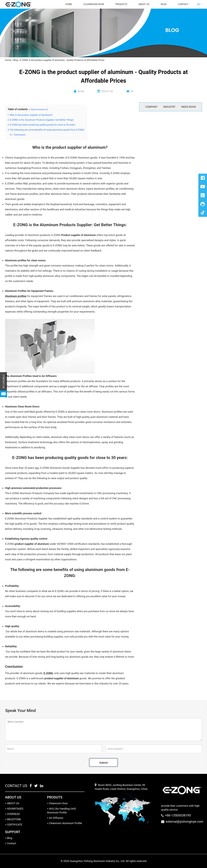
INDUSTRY (169, 107)
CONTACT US (4, 381)
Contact (183, 4)
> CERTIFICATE (14, 825)
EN (198, 4)
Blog (164, 4)
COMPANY (151, 107)
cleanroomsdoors (38, 109)
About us (144, 4)
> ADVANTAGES (14, 809)
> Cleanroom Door (57, 803)
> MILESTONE (13, 819)
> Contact (11, 843)
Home (69, 4)
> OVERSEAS (12, 814)
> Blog (9, 838)
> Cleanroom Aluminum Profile (65, 823)
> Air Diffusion (55, 818)
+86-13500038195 (178, 815)
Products (121, 4)
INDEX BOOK (189, 107)
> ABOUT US (12, 803)
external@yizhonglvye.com (185, 822)
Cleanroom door (94, 4)
